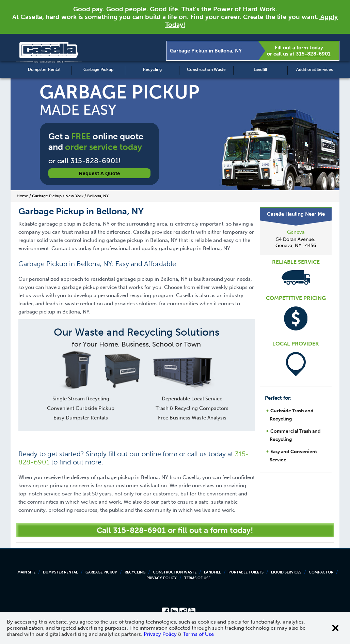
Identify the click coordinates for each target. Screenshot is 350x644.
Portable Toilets (246, 572)
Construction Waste (206, 70)
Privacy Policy (162, 578)
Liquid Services (286, 572)
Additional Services (314, 70)
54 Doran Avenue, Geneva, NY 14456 (296, 242)
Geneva (296, 232)
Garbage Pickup (98, 70)
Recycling (152, 70)
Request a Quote (100, 173)
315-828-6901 (313, 54)
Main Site (26, 572)
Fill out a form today (299, 48)
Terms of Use (197, 578)
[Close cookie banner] (335, 628)
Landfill (260, 70)
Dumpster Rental (44, 70)
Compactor (321, 572)
